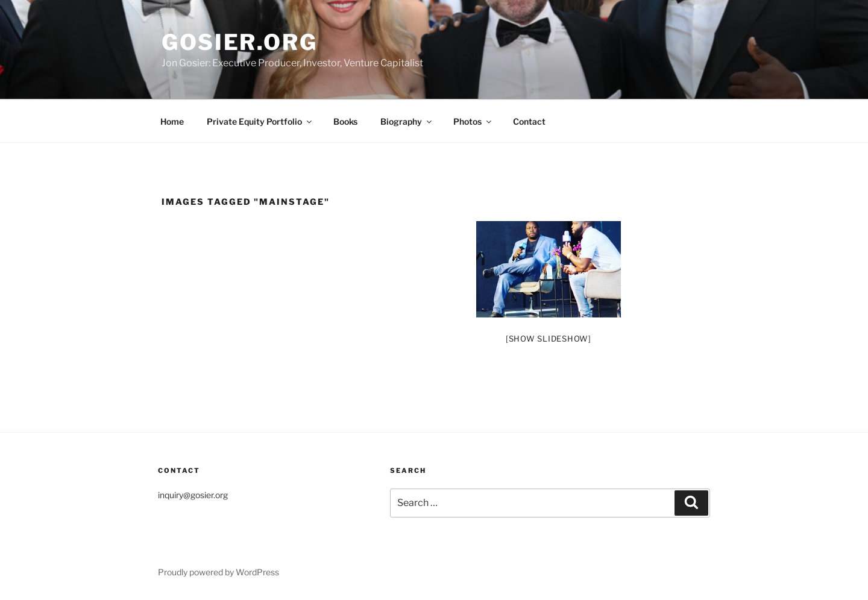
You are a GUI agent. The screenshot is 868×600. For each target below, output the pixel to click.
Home (172, 121)
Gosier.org (240, 42)
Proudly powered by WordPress (219, 572)
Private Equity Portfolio (260, 121)
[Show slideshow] (549, 339)
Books (345, 121)
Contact (529, 121)
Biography (407, 121)
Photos (473, 121)
